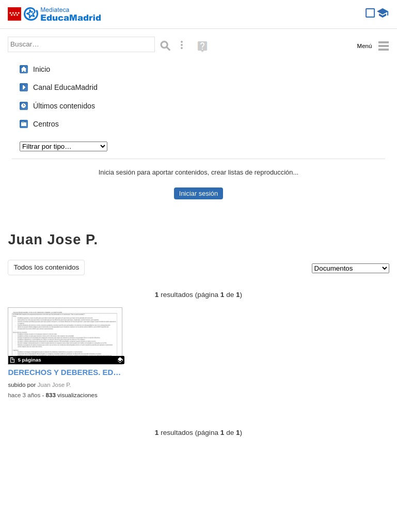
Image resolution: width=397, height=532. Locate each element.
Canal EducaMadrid (65, 87)
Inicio (42, 69)
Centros (46, 124)
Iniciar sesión (198, 193)
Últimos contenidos (64, 106)
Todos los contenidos (46, 267)
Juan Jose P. (54, 385)
